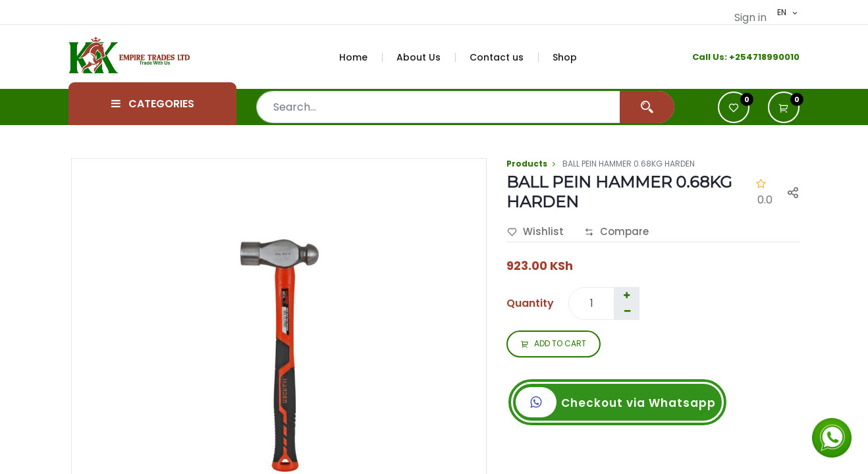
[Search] (647, 107)
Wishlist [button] (535, 232)
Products (527, 164)
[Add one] (626, 296)
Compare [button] (616, 232)
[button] (784, 107)
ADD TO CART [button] (554, 344)
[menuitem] (361, 57)
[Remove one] (627, 311)
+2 (735, 57)
